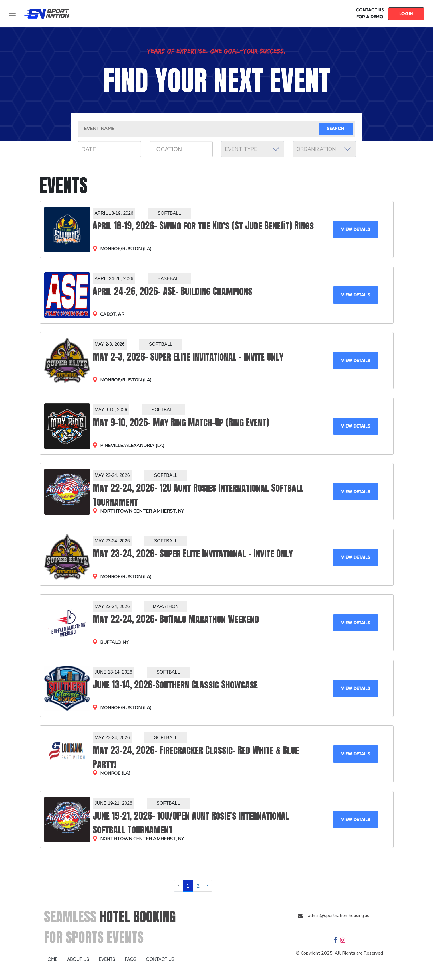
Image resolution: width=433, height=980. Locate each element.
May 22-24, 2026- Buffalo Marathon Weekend (176, 619)
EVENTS (107, 959)
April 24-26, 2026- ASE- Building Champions (173, 291)
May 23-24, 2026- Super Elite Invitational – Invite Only (193, 553)
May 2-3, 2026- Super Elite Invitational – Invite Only (188, 357)
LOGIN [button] (406, 14)
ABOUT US (78, 959)
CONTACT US (160, 959)
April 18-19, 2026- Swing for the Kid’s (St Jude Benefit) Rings (203, 226)
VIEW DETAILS (356, 229)
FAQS (130, 959)
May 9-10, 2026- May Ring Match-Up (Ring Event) (181, 422)
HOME (51, 959)
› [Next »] (208, 886)
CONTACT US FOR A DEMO (370, 13)
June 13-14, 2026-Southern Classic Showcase (175, 685)
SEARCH (336, 128)
